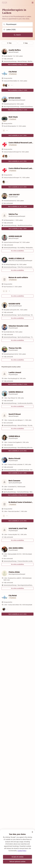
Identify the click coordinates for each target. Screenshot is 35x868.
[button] (32, 832)
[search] (17, 24)
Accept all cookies (17, 857)
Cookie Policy (22, 851)
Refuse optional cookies (17, 862)
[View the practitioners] (17, 85)
